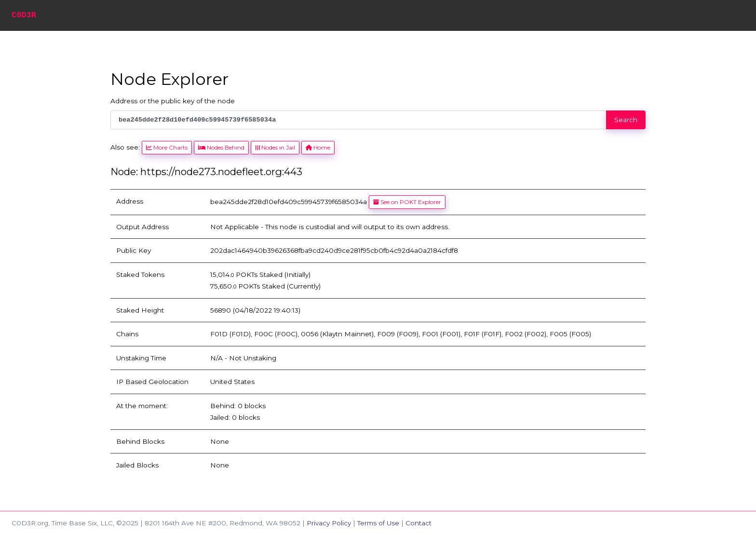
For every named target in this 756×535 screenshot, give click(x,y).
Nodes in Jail (275, 147)
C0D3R (24, 15)
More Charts (167, 147)
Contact (418, 523)
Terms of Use (378, 523)
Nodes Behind (221, 147)
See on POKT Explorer (407, 202)
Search (626, 120)
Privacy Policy (329, 523)
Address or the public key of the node (173, 101)
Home (318, 147)
